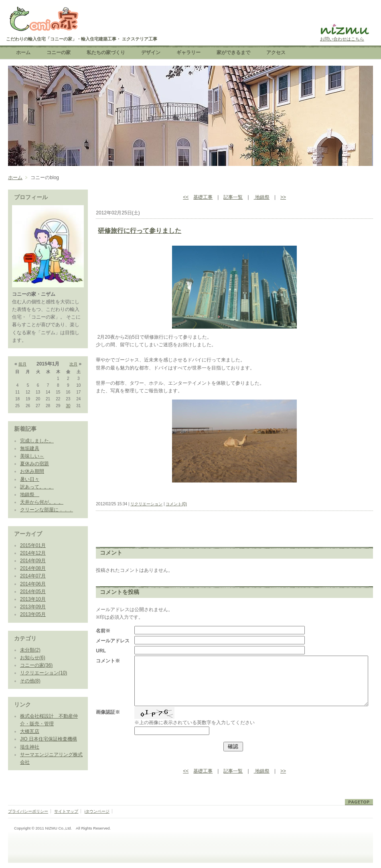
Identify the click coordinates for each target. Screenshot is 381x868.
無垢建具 (30, 448)
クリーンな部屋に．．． (47, 510)
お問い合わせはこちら (342, 39)
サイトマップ (66, 811)
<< (186, 197)
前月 (22, 364)
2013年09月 (33, 607)
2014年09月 (33, 561)
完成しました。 (37, 441)
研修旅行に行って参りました (140, 231)
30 (68, 406)
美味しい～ (32, 456)
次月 (73, 364)
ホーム (15, 178)
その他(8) (30, 681)
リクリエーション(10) (44, 673)
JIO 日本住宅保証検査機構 (49, 739)
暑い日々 (30, 479)
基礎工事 (203, 197)
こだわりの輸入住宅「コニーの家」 (43, 20)
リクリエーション (146, 504)
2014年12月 (33, 553)
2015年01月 (33, 545)
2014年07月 (33, 576)
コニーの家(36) (36, 665)
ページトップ (359, 802)
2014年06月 (33, 584)
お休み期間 (32, 471)
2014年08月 (33, 568)
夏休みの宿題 (34, 464)
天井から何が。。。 (42, 502)
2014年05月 (33, 591)
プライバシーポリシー (28, 811)
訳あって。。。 (37, 487)
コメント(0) (176, 504)
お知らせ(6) (33, 658)
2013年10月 (33, 599)
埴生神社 (30, 747)
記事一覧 (233, 197)
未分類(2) (30, 650)
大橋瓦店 (30, 731)
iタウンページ (97, 811)
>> (283, 197)
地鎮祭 (30, 495)
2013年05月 (33, 614)
